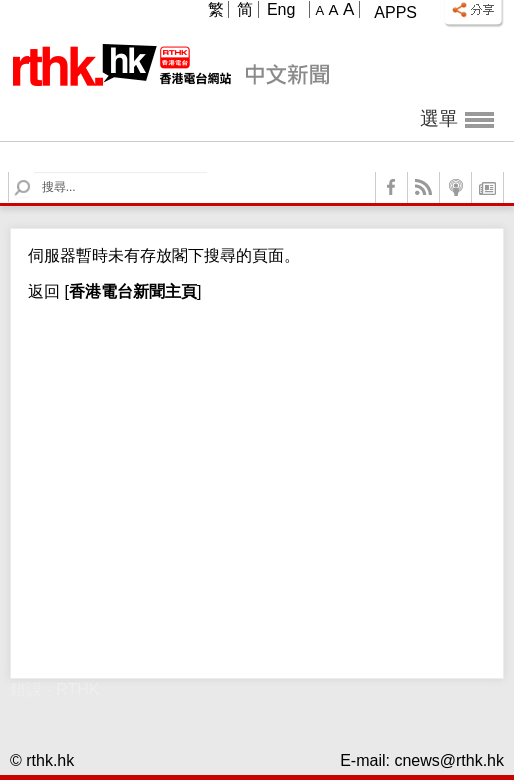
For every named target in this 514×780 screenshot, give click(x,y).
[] (130, 291)
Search (34, 172)
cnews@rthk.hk (449, 760)
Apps (395, 12)
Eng (281, 9)
